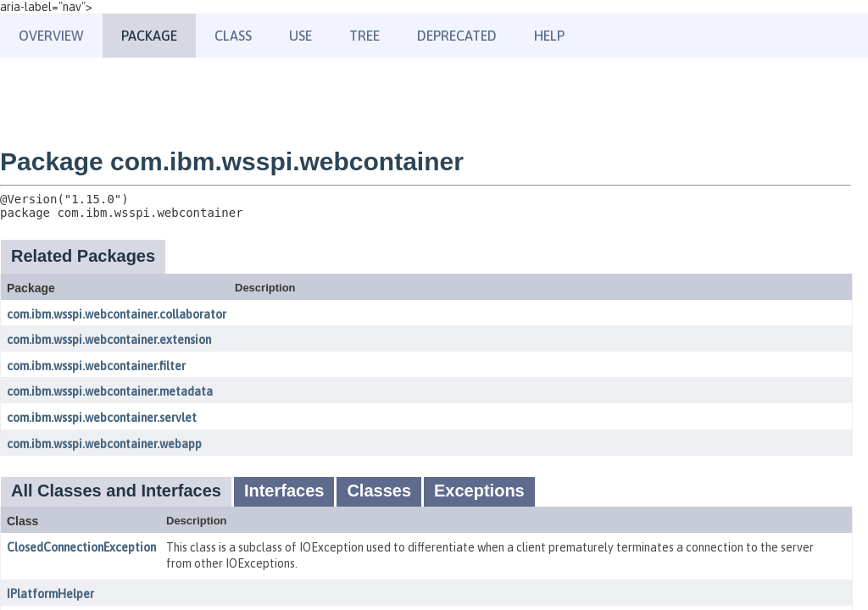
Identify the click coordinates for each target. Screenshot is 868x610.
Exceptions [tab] (479, 491)
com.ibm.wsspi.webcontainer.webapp (104, 444)
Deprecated (457, 36)
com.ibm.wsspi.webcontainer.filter (96, 366)
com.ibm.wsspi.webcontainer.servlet (102, 418)
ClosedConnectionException (81, 547)
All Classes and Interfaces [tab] (116, 491)
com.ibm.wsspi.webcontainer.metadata (110, 391)
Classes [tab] (379, 491)
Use (300, 36)
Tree (364, 36)
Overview (51, 36)
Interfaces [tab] (284, 491)
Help (549, 36)
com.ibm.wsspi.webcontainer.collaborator (117, 314)
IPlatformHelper (50, 594)
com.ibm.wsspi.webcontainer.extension (109, 340)
